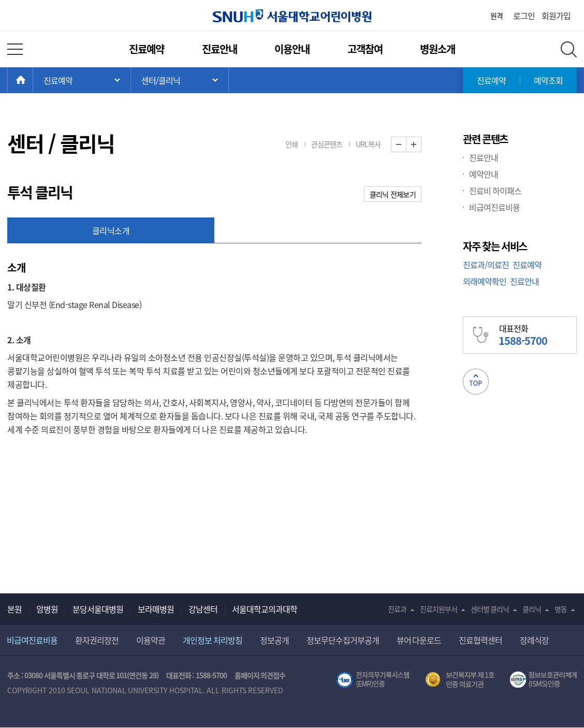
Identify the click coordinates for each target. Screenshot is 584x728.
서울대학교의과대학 (265, 609)
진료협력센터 (480, 640)
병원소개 (437, 49)
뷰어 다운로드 (419, 640)
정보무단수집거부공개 (343, 640)
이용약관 (151, 640)
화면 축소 (406, 145)
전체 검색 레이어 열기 (569, 49)
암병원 (47, 609)
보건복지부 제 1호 (460, 680)
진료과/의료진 (486, 265)
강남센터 (203, 609)
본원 (14, 609)
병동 (561, 609)
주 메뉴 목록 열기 (82, 80)
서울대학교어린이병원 (292, 16)
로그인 (524, 16)
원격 (497, 16)
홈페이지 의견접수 (260, 675)
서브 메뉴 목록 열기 (180, 80)
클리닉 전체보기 (393, 194)
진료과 (397, 609)
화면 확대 (421, 145)
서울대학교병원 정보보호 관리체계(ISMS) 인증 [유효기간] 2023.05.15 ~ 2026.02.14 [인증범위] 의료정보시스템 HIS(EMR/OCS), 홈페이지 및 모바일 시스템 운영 (543, 680)
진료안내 (220, 49)
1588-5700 (211, 675)
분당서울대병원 (98, 609)
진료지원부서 (439, 609)
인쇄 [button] (291, 144)
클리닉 (532, 609)
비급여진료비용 (494, 207)
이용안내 (292, 49)
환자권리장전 (97, 640)
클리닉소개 (111, 230)
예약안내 (484, 174)
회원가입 (556, 16)
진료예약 (147, 49)
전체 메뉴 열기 (15, 49)
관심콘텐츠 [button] (327, 144)
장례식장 (534, 640)
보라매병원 (156, 609)
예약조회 (548, 80)
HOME (33, 80)
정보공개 (274, 640)
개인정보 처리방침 (213, 640)
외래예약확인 (485, 281)
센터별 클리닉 (490, 609)
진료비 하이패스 (495, 191)
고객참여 (365, 49)
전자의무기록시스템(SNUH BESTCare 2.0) (373, 680)
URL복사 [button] (368, 144)
